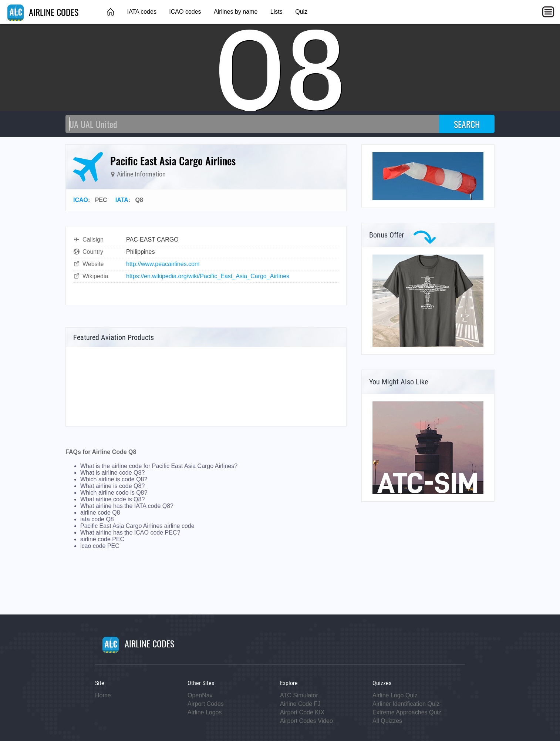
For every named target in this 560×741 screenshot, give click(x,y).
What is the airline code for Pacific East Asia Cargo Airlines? (159, 466)
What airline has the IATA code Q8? (127, 506)
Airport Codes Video (306, 721)
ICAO (81, 200)
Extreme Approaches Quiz (407, 712)
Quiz (301, 12)
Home (103, 695)
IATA (122, 200)
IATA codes (141, 12)
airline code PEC (102, 539)
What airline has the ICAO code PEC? (130, 533)
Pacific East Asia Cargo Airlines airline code (137, 526)
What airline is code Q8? (112, 486)
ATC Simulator (299, 695)
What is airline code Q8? (112, 473)
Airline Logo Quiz (395, 695)
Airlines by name (236, 12)
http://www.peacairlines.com (163, 264)
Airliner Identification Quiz (406, 704)
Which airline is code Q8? (114, 479)
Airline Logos (205, 712)
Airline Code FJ (300, 704)
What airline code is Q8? (112, 499)
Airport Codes (206, 704)
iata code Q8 (97, 519)
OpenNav (200, 695)
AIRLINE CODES (43, 12)
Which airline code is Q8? (114, 493)
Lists (276, 12)
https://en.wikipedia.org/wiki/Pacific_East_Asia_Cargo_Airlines (208, 276)
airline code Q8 (100, 513)
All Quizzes (387, 721)
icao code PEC (100, 546)
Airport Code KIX (302, 712)
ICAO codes (185, 12)
